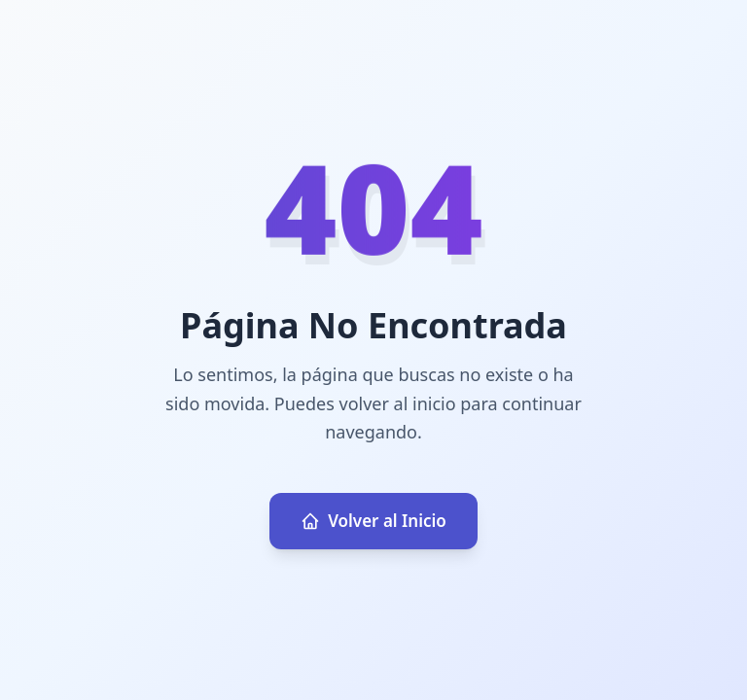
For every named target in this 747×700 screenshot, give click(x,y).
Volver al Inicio (373, 521)
